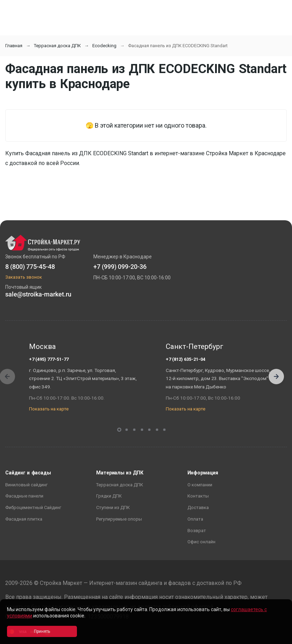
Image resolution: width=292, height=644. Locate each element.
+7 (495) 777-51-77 (49, 359)
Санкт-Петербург (195, 346)
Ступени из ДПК (113, 507)
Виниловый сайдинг (26, 485)
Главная (14, 46)
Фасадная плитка (24, 519)
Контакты (198, 496)
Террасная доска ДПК (57, 46)
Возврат (197, 531)
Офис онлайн (201, 542)
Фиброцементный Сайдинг (33, 507)
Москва (42, 346)
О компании (200, 485)
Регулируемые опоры (119, 519)
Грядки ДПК (109, 496)
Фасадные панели (24, 496)
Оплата (195, 519)
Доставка (198, 507)
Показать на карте (49, 409)
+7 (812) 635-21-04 (186, 359)
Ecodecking (104, 46)
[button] (276, 377)
